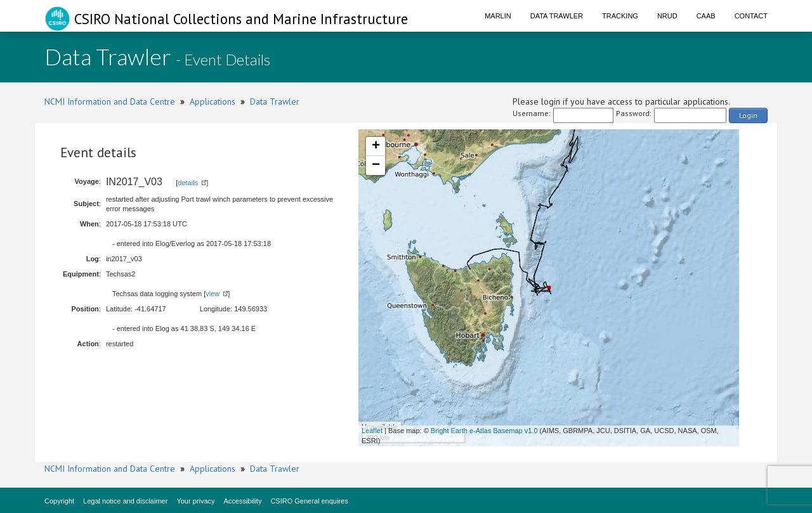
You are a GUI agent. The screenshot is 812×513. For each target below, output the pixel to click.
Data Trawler (557, 16)
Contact (751, 16)
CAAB (706, 16)
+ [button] (376, 146)
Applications (213, 101)
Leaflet (372, 431)
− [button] (376, 166)
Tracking (620, 16)
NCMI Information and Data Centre (110, 101)
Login (748, 115)
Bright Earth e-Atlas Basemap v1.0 (484, 431)
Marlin (498, 16)
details (188, 183)
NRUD (667, 16)
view (213, 294)
